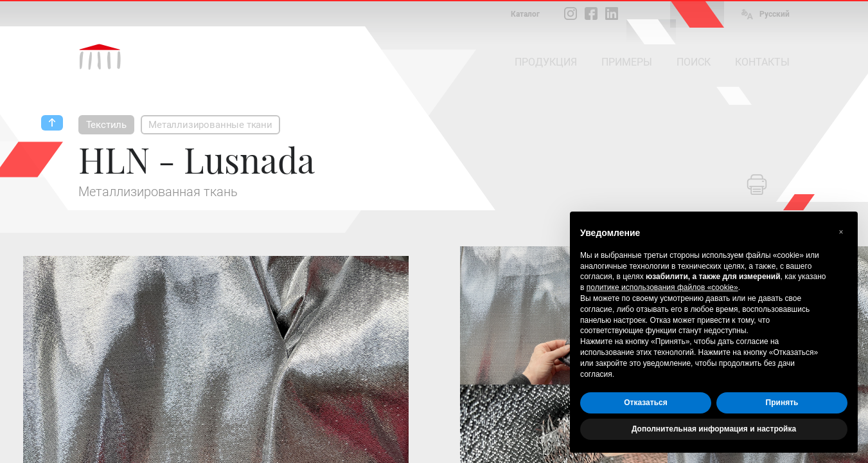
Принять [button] (782, 403)
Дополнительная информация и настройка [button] (714, 429)
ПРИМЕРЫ (627, 62)
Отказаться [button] (645, 403)
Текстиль (107, 125)
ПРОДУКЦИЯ (546, 62)
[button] (841, 232)
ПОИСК (694, 62)
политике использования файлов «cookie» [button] (662, 287)
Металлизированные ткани (210, 125)
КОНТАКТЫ (762, 62)
